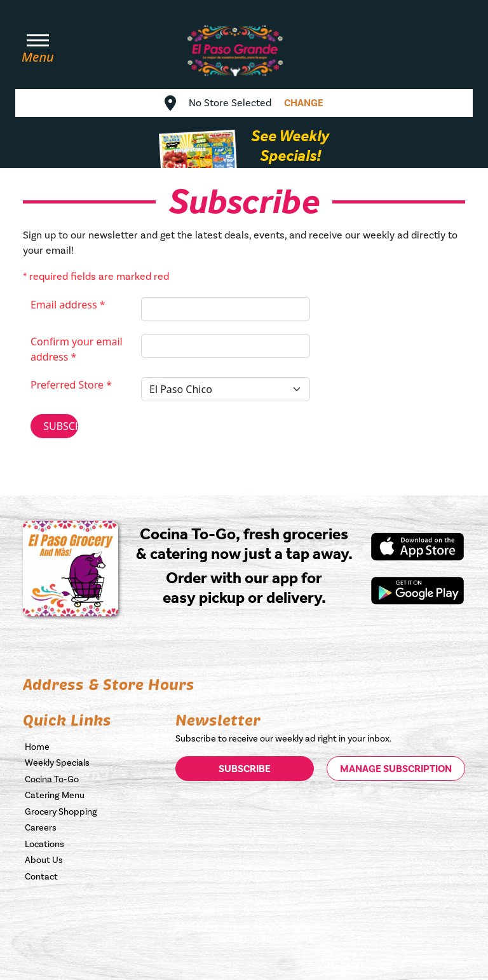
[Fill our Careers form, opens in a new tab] (91, 828)
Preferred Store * (71, 385)
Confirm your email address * (77, 349)
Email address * (68, 305)
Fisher (267, 938)
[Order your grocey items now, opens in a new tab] (91, 811)
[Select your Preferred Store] (226, 389)
